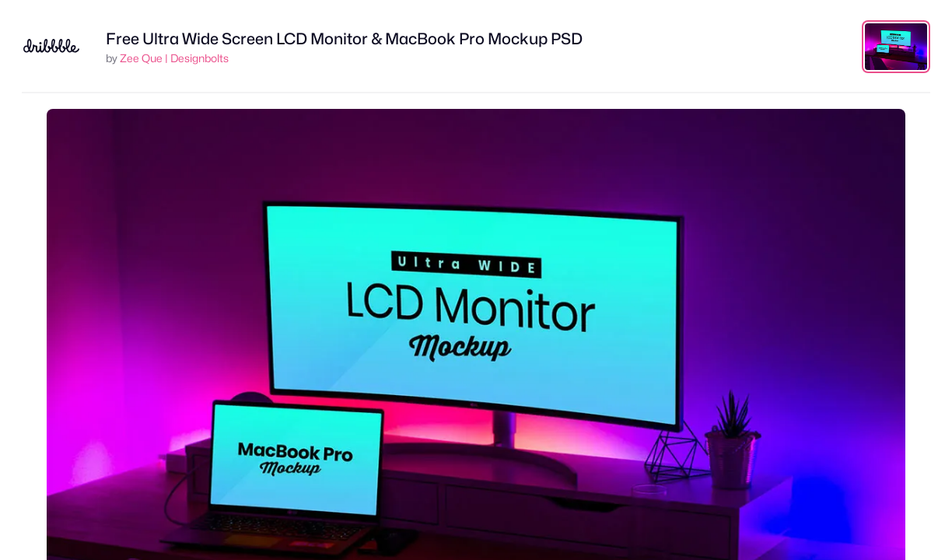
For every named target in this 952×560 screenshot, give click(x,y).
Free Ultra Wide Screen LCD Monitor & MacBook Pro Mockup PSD (344, 39)
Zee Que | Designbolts (174, 58)
